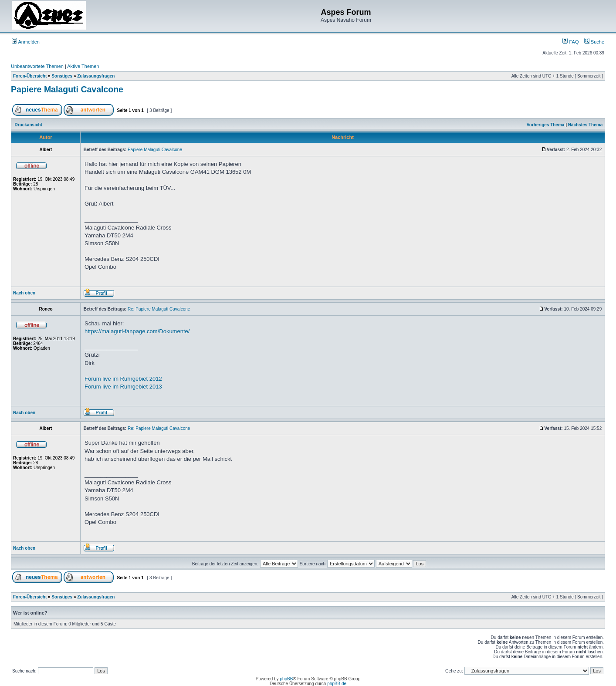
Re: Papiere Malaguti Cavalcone (159, 309)
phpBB (286, 679)
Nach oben (24, 293)
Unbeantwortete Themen (37, 66)
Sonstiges (62, 76)
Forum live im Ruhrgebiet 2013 (123, 387)
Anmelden (26, 42)
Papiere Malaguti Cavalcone (67, 89)
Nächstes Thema (585, 125)
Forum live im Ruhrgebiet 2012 (123, 379)
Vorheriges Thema (546, 125)
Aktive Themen (83, 66)
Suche (594, 42)
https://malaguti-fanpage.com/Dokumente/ (137, 331)
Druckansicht (29, 125)
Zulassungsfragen (96, 76)
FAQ (570, 42)
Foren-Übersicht (30, 76)
